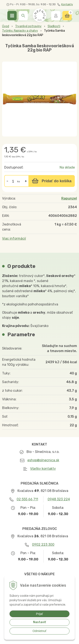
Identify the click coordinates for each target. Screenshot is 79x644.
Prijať (39, 614)
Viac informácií (14, 238)
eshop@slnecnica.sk (43, 460)
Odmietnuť (40, 631)
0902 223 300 (43, 545)
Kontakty (65, 4)
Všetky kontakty (43, 469)
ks (19, 181)
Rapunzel (69, 198)
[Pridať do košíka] (52, 181)
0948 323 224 (59, 499)
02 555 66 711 (27, 499)
